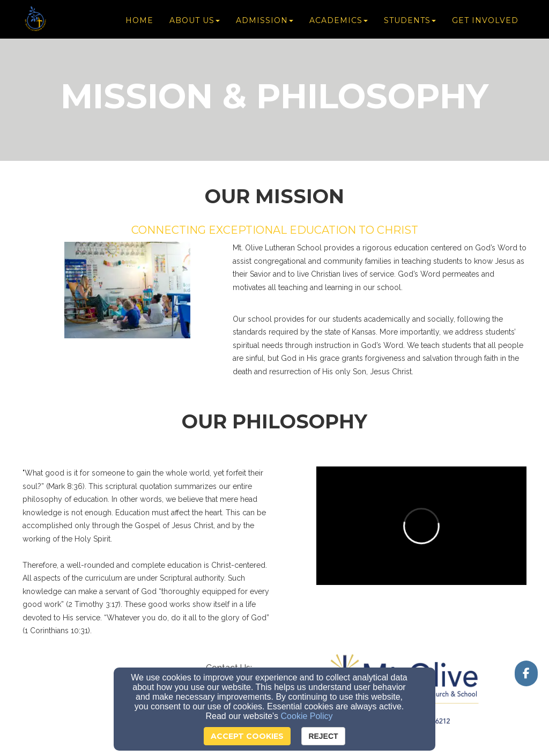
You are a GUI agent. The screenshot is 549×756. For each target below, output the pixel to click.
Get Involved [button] (485, 23)
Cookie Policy (307, 716)
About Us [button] (195, 23)
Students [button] (410, 23)
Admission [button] (265, 23)
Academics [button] (339, 23)
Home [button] (139, 23)
